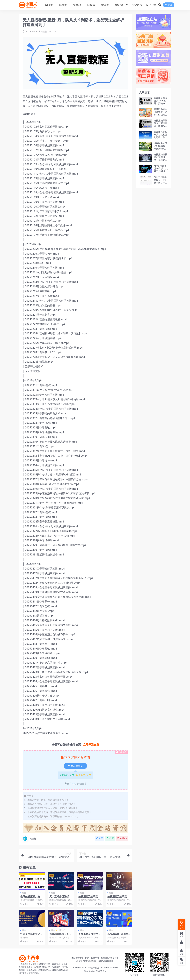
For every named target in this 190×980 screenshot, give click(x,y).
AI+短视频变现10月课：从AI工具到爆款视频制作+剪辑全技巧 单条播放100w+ (161, 173)
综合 (45, 31)
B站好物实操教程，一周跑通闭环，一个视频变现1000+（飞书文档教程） (161, 184)
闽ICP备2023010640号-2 (95, 970)
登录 (169, 5)
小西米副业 (94, 968)
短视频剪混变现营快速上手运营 (118, 898)
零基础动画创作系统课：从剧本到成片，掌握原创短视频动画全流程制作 (161, 116)
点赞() (122, 838)
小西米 (29, 839)
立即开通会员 (91, 745)
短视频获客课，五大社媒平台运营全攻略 (60, 935)
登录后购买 (75, 766)
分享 (99, 838)
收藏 (110, 838)
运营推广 (62, 930)
